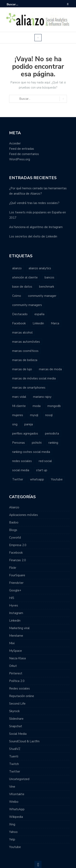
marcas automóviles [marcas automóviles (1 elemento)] (26, 342)
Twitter (15, 772)
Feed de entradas (22, 149)
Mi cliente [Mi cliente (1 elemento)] (19, 406)
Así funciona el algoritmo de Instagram (36, 227)
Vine (12, 787)
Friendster (16, 583)
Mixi (12, 643)
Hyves (14, 605)
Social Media (18, 734)
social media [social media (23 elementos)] (21, 470)
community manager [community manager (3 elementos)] (42, 296)
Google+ (15, 590)
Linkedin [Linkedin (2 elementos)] (38, 323)
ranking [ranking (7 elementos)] (53, 443)
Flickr (13, 568)
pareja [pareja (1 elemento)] (29, 424)
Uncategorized (19, 779)
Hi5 (12, 598)
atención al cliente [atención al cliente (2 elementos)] (25, 277)
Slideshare (16, 719)
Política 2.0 (17, 681)
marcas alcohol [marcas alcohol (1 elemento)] (22, 333)
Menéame (16, 636)
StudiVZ (15, 749)
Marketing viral (19, 628)
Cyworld (15, 538)
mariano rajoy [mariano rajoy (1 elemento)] (42, 397)
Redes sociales (19, 688)
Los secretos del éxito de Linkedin (33, 236)
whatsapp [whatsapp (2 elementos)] (37, 479)
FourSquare (17, 575)
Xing (12, 824)
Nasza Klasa (17, 658)
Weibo (14, 802)
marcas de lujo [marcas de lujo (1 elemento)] (22, 369)
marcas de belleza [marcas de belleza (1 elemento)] (25, 360)
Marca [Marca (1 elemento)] (55, 323)
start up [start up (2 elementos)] (42, 470)
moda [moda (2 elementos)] (37, 406)
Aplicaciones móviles (24, 515)
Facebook (16, 553)
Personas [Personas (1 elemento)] (19, 443)
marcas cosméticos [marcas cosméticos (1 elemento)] (25, 351)
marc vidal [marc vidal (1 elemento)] (19, 397)
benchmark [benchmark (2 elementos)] (47, 287)
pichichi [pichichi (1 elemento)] (37, 443)
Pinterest (16, 673)
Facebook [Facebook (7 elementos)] (19, 323)
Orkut (13, 666)
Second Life (17, 704)
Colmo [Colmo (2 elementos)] (17, 296)
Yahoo (13, 832)
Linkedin (15, 621)
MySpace (16, 651)
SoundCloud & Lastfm (24, 741)
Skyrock (14, 711)
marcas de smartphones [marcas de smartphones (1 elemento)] (29, 388)
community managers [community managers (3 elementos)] (27, 305)
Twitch (14, 764)
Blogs (13, 530)
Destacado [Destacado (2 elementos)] (20, 314)
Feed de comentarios (24, 154)
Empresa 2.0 (18, 545)
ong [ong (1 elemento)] (15, 424)
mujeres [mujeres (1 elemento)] (18, 415)
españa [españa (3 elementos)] (39, 314)
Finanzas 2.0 (18, 560)
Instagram (16, 613)
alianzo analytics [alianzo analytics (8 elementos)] (40, 268)
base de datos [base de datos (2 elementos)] (22, 287)
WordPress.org (20, 159)
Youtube (15, 847)
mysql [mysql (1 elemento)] (34, 415)
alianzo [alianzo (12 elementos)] (17, 268)
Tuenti (14, 756)
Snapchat (16, 726)
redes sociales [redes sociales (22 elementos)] (22, 461)
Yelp (12, 839)
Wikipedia (16, 817)
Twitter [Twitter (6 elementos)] (18, 479)
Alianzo (14, 507)
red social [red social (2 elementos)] (45, 461)
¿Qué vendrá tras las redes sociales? (34, 203)
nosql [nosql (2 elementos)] (49, 415)
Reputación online (22, 696)
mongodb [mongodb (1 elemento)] (54, 406)
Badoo (14, 522)
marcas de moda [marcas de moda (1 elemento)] (50, 369)
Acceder (15, 143)
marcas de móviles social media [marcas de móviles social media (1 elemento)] (34, 378)
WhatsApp (17, 809)
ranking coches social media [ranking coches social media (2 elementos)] (31, 452)
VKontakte (17, 794)
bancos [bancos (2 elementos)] (49, 277)
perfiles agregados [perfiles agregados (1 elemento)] (25, 433)
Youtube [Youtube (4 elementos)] (57, 479)
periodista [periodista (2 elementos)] (52, 433)
